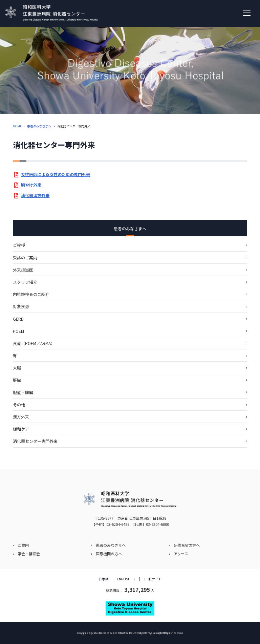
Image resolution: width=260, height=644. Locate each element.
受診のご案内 (25, 257)
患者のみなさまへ (39, 126)
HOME (17, 126)
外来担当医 (23, 270)
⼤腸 (17, 368)
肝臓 (17, 380)
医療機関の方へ (109, 554)
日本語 (104, 579)
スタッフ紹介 (25, 282)
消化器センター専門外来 (35, 441)
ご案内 (23, 545)
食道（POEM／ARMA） (34, 343)
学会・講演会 (29, 554)
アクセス (181, 554)
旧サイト (155, 579)
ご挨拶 (19, 245)
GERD (18, 319)
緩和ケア (21, 429)
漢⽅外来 (21, 417)
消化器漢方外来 (35, 195)
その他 (19, 404)
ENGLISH (124, 579)
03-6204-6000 (157, 524)
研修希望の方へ (187, 545)
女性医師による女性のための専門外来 (56, 174)
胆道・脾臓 (23, 392)
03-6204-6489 (118, 524)
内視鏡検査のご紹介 (31, 294)
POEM (18, 331)
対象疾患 (21, 306)
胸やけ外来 (31, 185)
